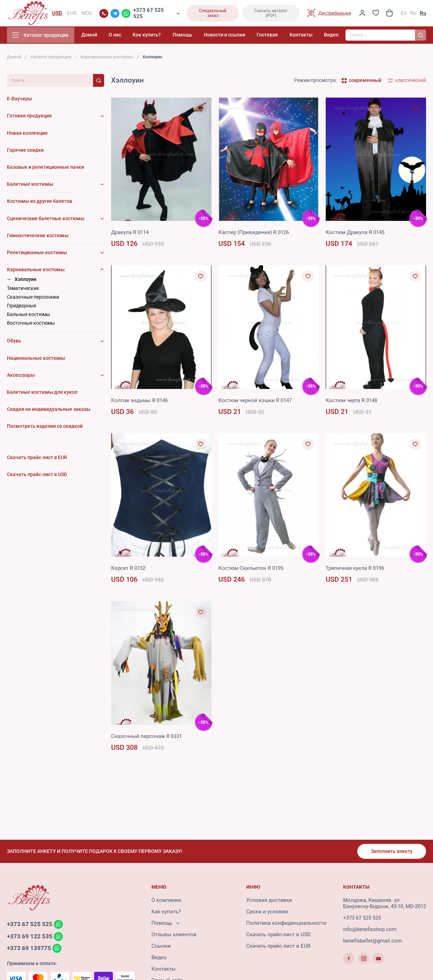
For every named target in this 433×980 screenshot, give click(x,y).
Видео (331, 36)
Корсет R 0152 (128, 570)
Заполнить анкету (391, 852)
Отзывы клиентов (174, 936)
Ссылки (161, 947)
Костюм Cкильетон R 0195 (251, 570)
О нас (129, 36)
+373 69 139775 (29, 949)
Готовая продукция (29, 117)
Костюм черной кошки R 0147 (255, 402)
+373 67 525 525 (149, 14)
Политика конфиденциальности (286, 924)
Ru (423, 14)
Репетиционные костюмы (37, 254)
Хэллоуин (26, 281)
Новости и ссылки (231, 36)
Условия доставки (269, 901)
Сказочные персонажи (33, 298)
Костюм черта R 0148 (351, 402)
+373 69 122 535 (30, 937)
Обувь (14, 342)
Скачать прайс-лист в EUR (278, 947)
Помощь (191, 36)
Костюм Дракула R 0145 (355, 234)
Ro (413, 14)
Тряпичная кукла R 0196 (355, 570)
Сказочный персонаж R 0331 (147, 738)
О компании (166, 901)
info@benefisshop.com (370, 930)
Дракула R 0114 (130, 234)
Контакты (303, 36)
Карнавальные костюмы (107, 58)
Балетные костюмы (30, 185)
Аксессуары (21, 376)
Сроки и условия (267, 913)
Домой (105, 36)
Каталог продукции (51, 58)
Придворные (22, 307)
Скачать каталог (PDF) (271, 14)
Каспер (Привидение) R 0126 (254, 234)
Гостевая (272, 36)
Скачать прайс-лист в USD (278, 936)
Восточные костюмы (31, 324)
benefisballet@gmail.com (372, 942)
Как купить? (158, 36)
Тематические (23, 290)
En (404, 14)
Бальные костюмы (28, 316)
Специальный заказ (213, 14)
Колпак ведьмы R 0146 (139, 402)
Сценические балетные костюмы (46, 220)
